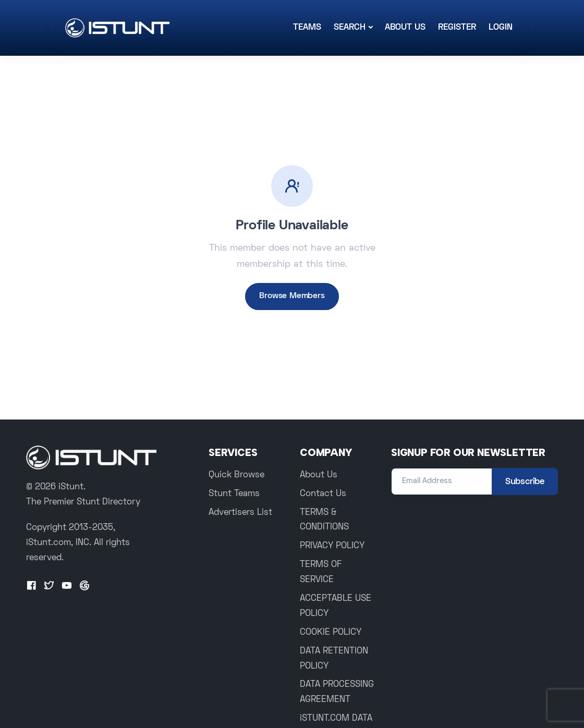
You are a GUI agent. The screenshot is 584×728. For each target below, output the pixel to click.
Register (457, 28)
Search (350, 28)
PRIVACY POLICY (332, 546)
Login (501, 28)
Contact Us (323, 494)
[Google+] (84, 586)
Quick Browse (236, 475)
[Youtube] (67, 586)
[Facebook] (31, 586)
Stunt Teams (234, 494)
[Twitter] (49, 586)
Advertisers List (240, 513)
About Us (405, 28)
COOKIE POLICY (331, 633)
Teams (307, 28)
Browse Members (292, 296)
